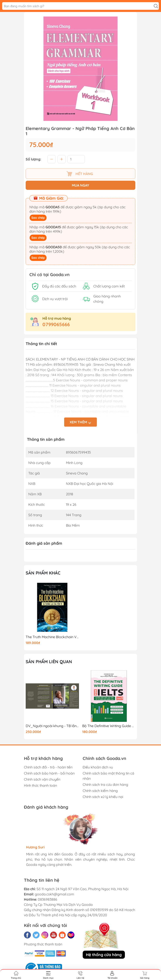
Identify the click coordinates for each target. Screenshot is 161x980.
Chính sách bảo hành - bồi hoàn (49, 773)
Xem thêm (80, 422)
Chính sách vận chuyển (42, 779)
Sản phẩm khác (43, 573)
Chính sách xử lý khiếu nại (103, 797)
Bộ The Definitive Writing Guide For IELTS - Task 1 (109, 726)
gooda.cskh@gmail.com (55, 894)
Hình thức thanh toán (40, 785)
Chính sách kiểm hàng (100, 791)
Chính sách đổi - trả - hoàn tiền (48, 767)
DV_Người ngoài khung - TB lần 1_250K (52, 726)
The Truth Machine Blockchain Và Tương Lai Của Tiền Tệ (52, 637)
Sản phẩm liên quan (49, 662)
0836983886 (48, 899)
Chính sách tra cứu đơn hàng (105, 785)
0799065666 (56, 324)
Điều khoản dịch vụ (98, 767)
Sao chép (38, 218)
